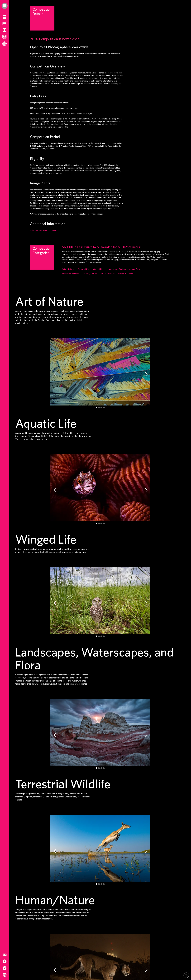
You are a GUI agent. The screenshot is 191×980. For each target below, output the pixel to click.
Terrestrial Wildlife (70, 274)
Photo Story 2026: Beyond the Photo (117, 274)
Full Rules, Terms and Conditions (43, 230)
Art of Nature (68, 269)
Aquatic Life (83, 269)
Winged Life (98, 269)
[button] (55, 374)
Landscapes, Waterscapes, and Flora (124, 269)
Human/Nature (90, 274)
